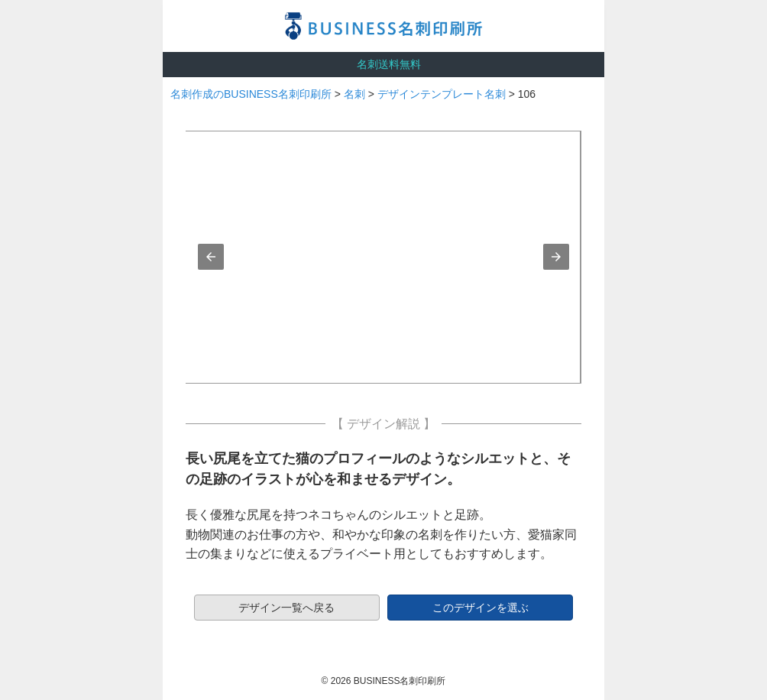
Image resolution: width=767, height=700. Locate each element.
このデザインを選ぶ (481, 608)
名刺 (354, 94)
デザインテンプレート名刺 (442, 94)
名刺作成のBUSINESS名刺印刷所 (251, 94)
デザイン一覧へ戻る (286, 608)
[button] (211, 257)
